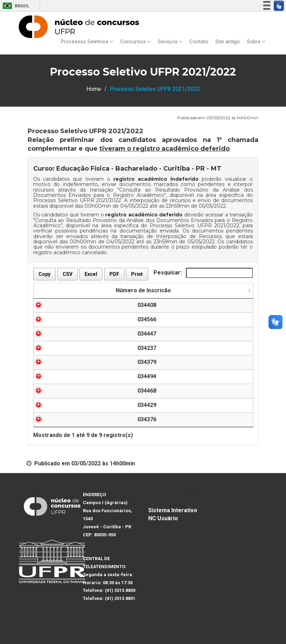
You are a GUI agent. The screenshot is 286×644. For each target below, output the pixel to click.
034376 (76, 419)
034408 (76, 305)
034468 (76, 391)
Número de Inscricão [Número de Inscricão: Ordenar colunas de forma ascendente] (76, 290)
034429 (76, 405)
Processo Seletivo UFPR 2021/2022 (77, 200)
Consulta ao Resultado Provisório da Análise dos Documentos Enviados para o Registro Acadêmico (143, 192)
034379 (76, 362)
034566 (76, 319)
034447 (76, 334)
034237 (76, 348)
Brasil (15, 6)
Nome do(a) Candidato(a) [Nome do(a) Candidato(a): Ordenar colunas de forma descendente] (159, 290)
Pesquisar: (203, 273)
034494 (76, 376)
